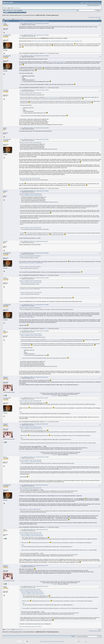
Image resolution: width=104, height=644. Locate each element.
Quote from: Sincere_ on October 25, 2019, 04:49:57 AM (30, 308)
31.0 (18, 10)
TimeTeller (6, 90)
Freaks (5, 24)
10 (14, 19)
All (22, 19)
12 (17, 19)
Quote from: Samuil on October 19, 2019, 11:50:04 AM (30, 178)
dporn (5, 530)
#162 (100, 36)
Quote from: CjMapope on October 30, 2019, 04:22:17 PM (30, 401)
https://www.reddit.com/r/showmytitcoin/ (57, 62)
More (24, 12)
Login (17, 12)
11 (16, 19)
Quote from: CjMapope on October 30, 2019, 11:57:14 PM (30, 488)
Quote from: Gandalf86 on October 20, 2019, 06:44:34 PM (30, 281)
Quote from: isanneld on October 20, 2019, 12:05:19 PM (30, 256)
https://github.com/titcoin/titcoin (27, 317)
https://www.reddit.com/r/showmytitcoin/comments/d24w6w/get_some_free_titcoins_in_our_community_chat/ (57, 41)
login (15, 8)
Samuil (5, 128)
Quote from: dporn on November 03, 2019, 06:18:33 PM (30, 589)
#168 (100, 242)
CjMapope (6, 377)
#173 (100, 378)
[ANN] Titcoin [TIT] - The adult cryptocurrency (47, 15)
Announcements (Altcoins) (29, 15)
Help (10, 12)
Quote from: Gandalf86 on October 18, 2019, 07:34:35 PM (30, 93)
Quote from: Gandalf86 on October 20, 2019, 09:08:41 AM (30, 194)
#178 (100, 530)
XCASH (5, 586)
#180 (100, 587)
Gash (4, 331)
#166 (100, 140)
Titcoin (47, 53)
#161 (100, 24)
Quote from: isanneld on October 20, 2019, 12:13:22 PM (30, 267)
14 (20, 19)
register (19, 8)
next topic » (98, 17)
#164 (100, 91)
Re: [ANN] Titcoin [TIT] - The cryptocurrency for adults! (35, 24)
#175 (100, 425)
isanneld (5, 191)
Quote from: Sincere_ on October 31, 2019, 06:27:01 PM (30, 509)
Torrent (21, 10)
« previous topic (92, 17)
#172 (100, 332)
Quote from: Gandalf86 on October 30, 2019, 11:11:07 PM (30, 427)
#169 (100, 254)
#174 (100, 398)
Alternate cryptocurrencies (16, 15)
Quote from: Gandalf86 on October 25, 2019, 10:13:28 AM (30, 460)
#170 (100, 278)
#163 (100, 56)
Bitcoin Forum (6, 15)
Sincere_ (5, 278)
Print (100, 19)
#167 (100, 191)
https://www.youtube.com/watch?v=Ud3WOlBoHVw (31, 263)
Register (21, 12)
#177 (100, 486)
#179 (100, 566)
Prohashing (54, 396)
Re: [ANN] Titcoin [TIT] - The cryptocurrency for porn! (35, 241)
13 (18, 19)
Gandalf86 (6, 35)
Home (6, 12)
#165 (100, 129)
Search (13, 12)
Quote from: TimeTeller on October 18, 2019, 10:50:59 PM (30, 143)
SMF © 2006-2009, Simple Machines (57, 642)
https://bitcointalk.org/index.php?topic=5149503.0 (30, 627)
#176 (100, 458)
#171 (100, 305)
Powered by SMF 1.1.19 (44, 642)
